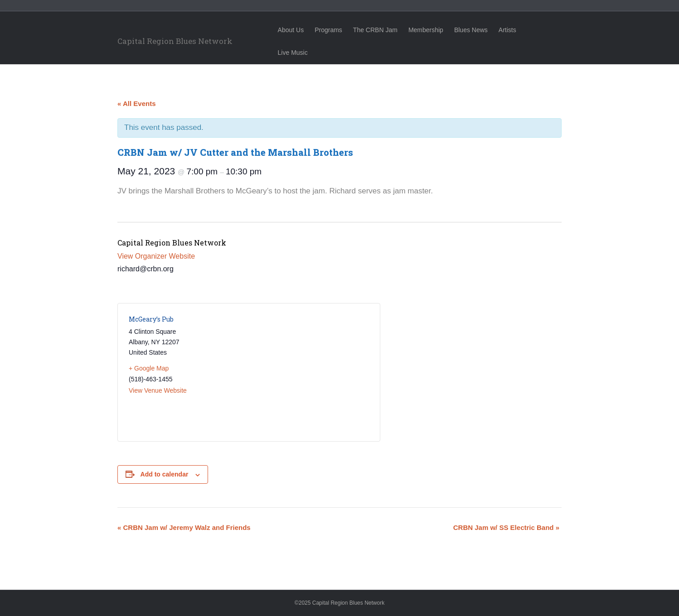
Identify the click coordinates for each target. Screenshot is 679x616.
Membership (434, 30)
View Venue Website (158, 390)
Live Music (550, 30)
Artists (516, 30)
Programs (337, 30)
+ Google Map (149, 368)
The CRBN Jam (383, 30)
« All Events (136, 103)
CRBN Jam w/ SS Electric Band (506, 527)
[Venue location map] (309, 372)
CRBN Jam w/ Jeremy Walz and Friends (184, 527)
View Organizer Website (156, 256)
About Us (299, 30)
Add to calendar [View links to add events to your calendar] (165, 474)
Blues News (479, 30)
